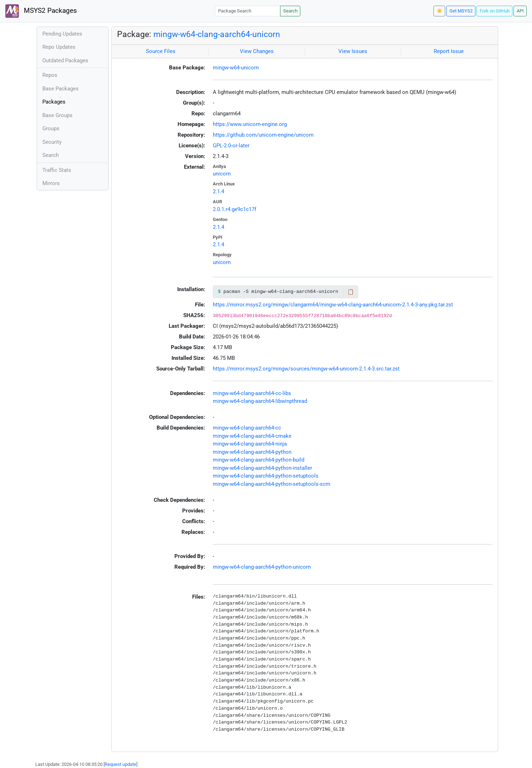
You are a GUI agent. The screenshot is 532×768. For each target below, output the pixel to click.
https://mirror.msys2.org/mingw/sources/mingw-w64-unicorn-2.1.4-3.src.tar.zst (306, 369)
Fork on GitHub (495, 11)
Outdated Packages (65, 61)
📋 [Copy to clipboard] (351, 292)
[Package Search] (248, 11)
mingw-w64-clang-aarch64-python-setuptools (266, 476)
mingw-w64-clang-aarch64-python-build (259, 460)
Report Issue (449, 51)
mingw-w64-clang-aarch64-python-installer (262, 468)
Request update (120, 764)
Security (52, 142)
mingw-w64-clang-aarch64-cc (247, 428)
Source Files (161, 51)
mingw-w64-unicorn (236, 68)
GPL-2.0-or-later (231, 146)
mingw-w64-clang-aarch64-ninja (250, 444)
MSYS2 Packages (41, 11)
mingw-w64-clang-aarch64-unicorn (217, 34)
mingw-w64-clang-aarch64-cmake (252, 436)
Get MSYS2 (461, 11)
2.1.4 (218, 191)
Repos (50, 75)
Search (290, 11)
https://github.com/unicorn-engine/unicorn (263, 135)
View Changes (257, 51)
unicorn (222, 174)
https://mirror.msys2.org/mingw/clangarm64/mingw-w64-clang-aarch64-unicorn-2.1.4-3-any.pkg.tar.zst (333, 305)
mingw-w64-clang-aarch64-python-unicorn (262, 567)
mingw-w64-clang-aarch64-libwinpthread (260, 401)
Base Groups (57, 115)
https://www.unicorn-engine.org (250, 124)
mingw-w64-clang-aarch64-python (252, 452)
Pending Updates (62, 34)
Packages (54, 102)
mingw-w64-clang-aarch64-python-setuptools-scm (272, 484)
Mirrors (51, 183)
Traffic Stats (57, 170)
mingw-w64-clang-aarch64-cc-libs (252, 393)
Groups (51, 128)
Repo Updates (59, 47)
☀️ (439, 11)
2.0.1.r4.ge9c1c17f (235, 209)
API (520, 11)
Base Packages (60, 89)
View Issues (353, 51)
